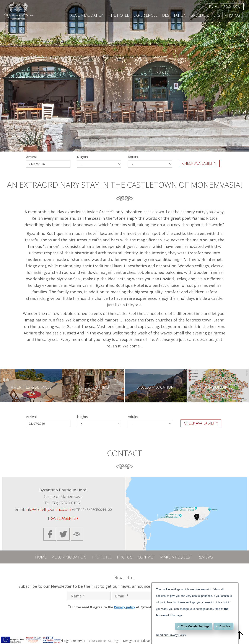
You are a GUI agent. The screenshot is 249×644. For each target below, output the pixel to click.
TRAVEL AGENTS (63, 518)
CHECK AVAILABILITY (199, 163)
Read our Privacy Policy (171, 635)
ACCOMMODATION (87, 15)
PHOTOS (232, 15)
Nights (82, 157)
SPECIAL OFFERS (206, 15)
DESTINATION (174, 15)
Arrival (31, 157)
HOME (41, 557)
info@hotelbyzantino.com (48, 509)
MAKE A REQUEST (176, 557)
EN (213, 7)
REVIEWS (205, 557)
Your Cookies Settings (104, 641)
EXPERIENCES (146, 15)
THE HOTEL (119, 15)
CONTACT (146, 557)
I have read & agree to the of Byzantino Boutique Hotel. (126, 607)
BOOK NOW (232, 7)
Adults (133, 157)
